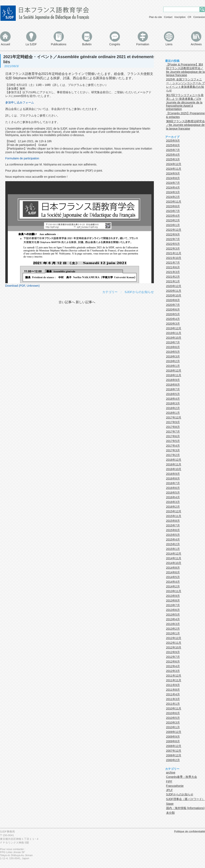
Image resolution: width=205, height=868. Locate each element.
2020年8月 (173, 300)
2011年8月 (173, 690)
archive (171, 773)
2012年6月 (173, 662)
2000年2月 (173, 760)
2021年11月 (174, 253)
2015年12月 (174, 511)
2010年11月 (174, 708)
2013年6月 (173, 610)
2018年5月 (173, 394)
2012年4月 (173, 666)
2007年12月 (174, 751)
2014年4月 (173, 582)
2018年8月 (173, 385)
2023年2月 (173, 220)
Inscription (180, 17)
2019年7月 (173, 342)
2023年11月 (174, 202)
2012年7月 (173, 657)
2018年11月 (174, 375)
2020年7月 (173, 305)
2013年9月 (173, 596)
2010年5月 (173, 718)
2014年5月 (173, 577)
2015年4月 (173, 539)
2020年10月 (174, 295)
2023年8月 (173, 206)
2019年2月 (173, 361)
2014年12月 (174, 554)
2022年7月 (173, 239)
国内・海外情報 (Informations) (185, 808)
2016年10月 (174, 469)
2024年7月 (173, 183)
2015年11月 (174, 516)
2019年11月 (174, 333)
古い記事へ (67, 302)
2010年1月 (173, 727)
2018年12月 (174, 371)
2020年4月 (173, 319)
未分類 (170, 813)
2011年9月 (173, 685)
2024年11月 (174, 169)
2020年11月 (174, 291)
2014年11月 (174, 558)
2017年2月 (173, 455)
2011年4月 (173, 694)
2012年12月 (174, 638)
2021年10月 (174, 258)
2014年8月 (173, 568)
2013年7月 (173, 605)
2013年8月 (173, 600)
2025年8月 (173, 145)
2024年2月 (173, 197)
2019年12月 (174, 328)
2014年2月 (173, 586)
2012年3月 (173, 671)
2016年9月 (173, 474)
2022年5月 (173, 244)
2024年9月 (173, 173)
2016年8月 (173, 478)
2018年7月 (173, 389)
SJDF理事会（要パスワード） (185, 799)
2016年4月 (173, 497)
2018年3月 (173, 403)
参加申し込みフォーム (20, 102)
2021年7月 (173, 263)
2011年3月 (173, 699)
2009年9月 (173, 737)
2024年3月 (173, 192)
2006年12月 (174, 755)
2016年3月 (173, 502)
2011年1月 (173, 704)
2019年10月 (174, 338)
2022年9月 (173, 234)
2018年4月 (173, 399)
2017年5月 (173, 441)
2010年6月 (173, 713)
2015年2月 (173, 544)
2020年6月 (173, 310)
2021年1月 (173, 281)
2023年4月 (173, 216)
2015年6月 (173, 530)
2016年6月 (173, 488)
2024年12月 (174, 164)
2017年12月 (174, 417)
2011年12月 (174, 676)
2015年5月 (173, 535)
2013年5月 (173, 615)
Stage (170, 804)
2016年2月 (173, 507)
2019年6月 (173, 347)
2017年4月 (173, 446)
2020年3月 (173, 324)
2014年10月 (174, 563)
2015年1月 (173, 549)
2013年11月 (174, 591)
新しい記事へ (86, 302)
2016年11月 (174, 464)
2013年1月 (173, 633)
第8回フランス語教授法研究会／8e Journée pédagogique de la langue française (186, 125)
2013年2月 (173, 629)
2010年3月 (173, 723)
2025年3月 (173, 159)
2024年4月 (173, 188)
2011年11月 (174, 680)
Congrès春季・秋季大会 (182, 777)
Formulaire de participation (22, 158)
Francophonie (175, 786)
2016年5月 (173, 493)
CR (189, 17)
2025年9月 (173, 141)
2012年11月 (174, 643)
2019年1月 (173, 366)
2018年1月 (173, 413)
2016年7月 (173, 483)
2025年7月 (173, 150)
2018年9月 (173, 380)
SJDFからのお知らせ (139, 292)
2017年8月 (173, 427)
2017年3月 (173, 450)
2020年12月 (174, 286)
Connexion (199, 17)
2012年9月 (173, 652)
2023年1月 (173, 225)
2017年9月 (173, 422)
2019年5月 (173, 352)
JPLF (170, 790)
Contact (168, 17)
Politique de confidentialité (190, 831)
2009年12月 (174, 732)
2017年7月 (173, 432)
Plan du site (156, 17)
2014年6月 (173, 572)
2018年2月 (173, 408)
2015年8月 (173, 521)
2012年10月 (174, 647)
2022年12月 (174, 230)
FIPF (169, 781)
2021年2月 (173, 277)
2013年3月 (173, 624)
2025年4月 (173, 155)
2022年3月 (173, 249)
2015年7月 (173, 525)
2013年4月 (173, 619)
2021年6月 (173, 267)
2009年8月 (173, 741)
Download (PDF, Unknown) (23, 286)
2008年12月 (174, 746)
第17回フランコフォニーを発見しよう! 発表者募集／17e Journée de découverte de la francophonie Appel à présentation (185, 102)
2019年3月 (173, 356)
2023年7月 (173, 211)
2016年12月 (174, 460)
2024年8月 (173, 178)
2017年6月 (173, 436)
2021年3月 (173, 272)
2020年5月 (173, 314)
